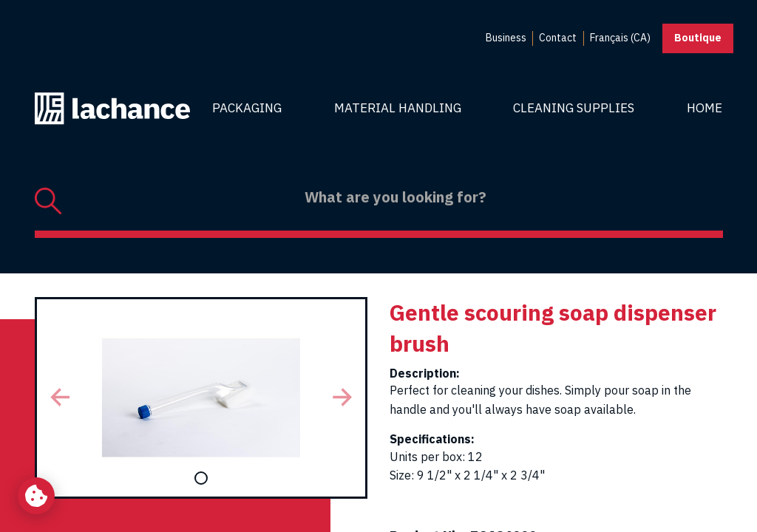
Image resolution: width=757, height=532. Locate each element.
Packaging (247, 108)
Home (705, 108)
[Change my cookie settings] (36, 496)
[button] (60, 398)
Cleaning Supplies (574, 108)
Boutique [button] (698, 38)
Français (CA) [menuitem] (620, 38)
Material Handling (398, 108)
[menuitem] (506, 38)
